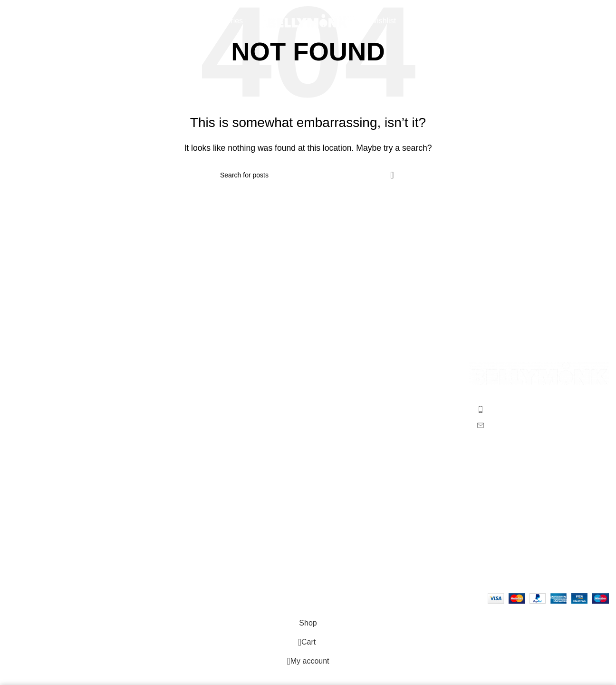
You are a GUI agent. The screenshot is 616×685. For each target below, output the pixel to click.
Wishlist (20, 422)
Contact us (25, 458)
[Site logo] (308, 21)
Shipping (176, 405)
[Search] (7, 21)
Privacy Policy (185, 440)
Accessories (336, 440)
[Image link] (539, 373)
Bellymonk (51, 598)
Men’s (325, 387)
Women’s (331, 405)
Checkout (23, 405)
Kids (322, 422)
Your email (539, 506)
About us (22, 387)
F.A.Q (171, 387)
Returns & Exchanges (198, 422)
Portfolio (21, 440)
